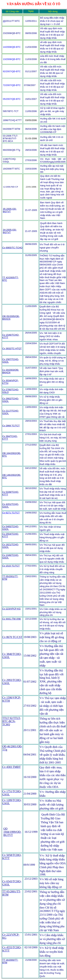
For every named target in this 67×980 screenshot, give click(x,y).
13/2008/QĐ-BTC (12, 59)
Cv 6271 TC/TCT (11, 513)
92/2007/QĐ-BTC (12, 71)
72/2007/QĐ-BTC (12, 85)
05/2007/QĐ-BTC (12, 99)
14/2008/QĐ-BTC (12, 47)
